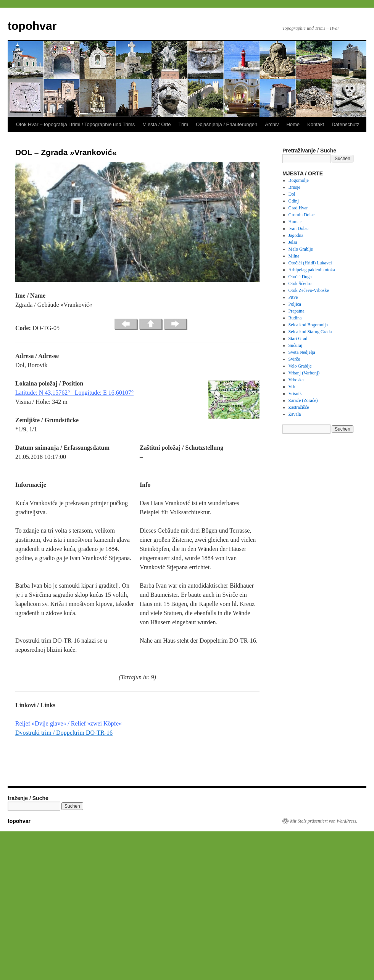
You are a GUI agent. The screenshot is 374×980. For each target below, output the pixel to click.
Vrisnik (295, 394)
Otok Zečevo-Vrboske (309, 290)
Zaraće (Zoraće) (303, 400)
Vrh (292, 387)
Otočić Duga (300, 277)
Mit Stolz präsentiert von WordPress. (324, 821)
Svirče (294, 359)
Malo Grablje (301, 249)
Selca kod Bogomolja (308, 325)
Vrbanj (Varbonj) (304, 373)
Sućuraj (296, 345)
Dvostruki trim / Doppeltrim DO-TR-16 (64, 733)
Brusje (294, 187)
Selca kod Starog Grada (310, 332)
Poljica (295, 304)
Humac (295, 222)
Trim (184, 124)
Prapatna (297, 311)
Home (293, 124)
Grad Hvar (298, 208)
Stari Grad (298, 339)
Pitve (293, 297)
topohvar (32, 26)
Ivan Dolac (299, 228)
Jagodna (296, 235)
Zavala (295, 414)
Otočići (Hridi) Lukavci (310, 263)
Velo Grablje (300, 366)
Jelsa (293, 242)
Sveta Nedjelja (302, 352)
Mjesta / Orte (156, 124)
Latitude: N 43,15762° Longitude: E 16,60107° (74, 393)
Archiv (272, 124)
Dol (292, 194)
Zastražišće (299, 407)
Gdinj (294, 201)
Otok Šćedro (300, 283)
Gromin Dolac (302, 215)
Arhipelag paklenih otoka (312, 270)
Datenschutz (345, 124)
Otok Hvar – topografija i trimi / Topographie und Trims (75, 124)
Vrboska (296, 380)
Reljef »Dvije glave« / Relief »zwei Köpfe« (69, 723)
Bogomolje (299, 180)
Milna (294, 256)
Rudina (295, 318)
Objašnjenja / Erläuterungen (226, 124)
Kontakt (316, 124)
